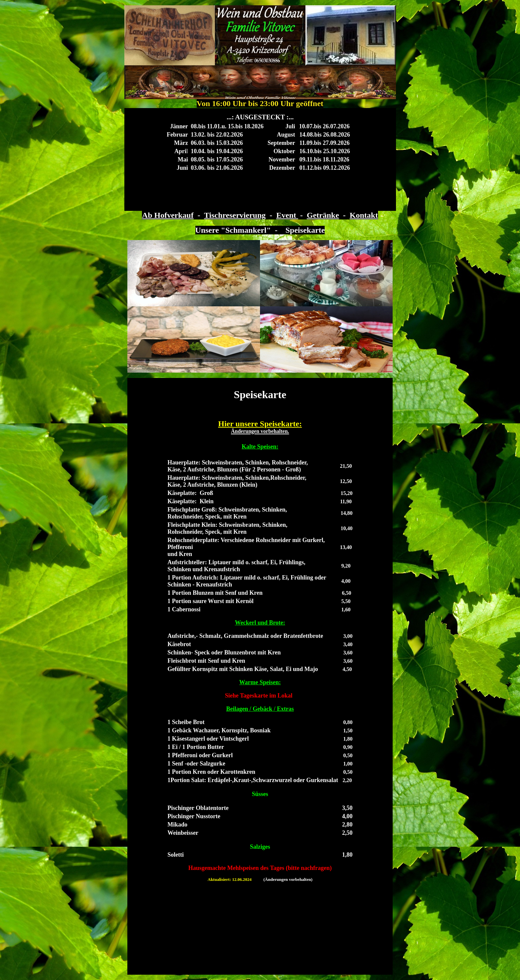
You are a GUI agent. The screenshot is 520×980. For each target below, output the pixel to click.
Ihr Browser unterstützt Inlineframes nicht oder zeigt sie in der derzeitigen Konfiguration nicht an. (260, 159)
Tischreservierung (235, 215)
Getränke (323, 215)
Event (287, 215)
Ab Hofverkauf (168, 215)
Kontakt (364, 215)
